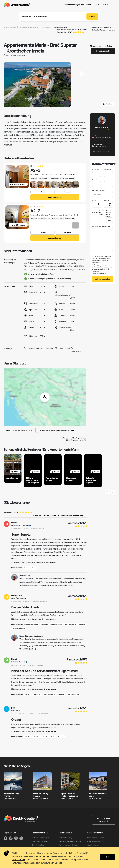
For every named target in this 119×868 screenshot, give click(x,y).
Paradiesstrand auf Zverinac (96, 838)
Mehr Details (70, 178)
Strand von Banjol (93, 845)
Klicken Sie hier (42, 856)
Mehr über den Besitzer (103, 152)
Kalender (42, 192)
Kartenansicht (103, 51)
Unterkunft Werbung (66, 838)
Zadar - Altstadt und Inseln (40, 841)
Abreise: (107, 201)
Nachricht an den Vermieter (101, 226)
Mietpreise (67, 192)
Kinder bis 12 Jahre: (101, 213)
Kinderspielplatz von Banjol (96, 841)
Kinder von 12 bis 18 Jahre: (109, 213)
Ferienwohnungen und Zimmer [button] (78, 5)
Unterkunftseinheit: (99, 190)
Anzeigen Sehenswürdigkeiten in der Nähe (57, 430)
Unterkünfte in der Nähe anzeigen (20, 430)
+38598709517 (98, 144)
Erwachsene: (95, 212)
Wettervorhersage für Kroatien (69, 845)
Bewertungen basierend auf (72, 31)
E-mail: (95, 180)
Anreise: (95, 201)
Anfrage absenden (55, 197)
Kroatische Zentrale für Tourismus (70, 841)
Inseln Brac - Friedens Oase (40, 838)
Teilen (109, 46)
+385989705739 (99, 146)
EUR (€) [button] (106, 5)
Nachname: (108, 170)
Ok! (107, 857)
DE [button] (97, 5)
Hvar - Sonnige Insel (38, 845)
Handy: (106, 180)
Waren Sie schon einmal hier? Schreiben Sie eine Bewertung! (58, 515)
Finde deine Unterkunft (104, 820)
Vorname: (95, 170)
